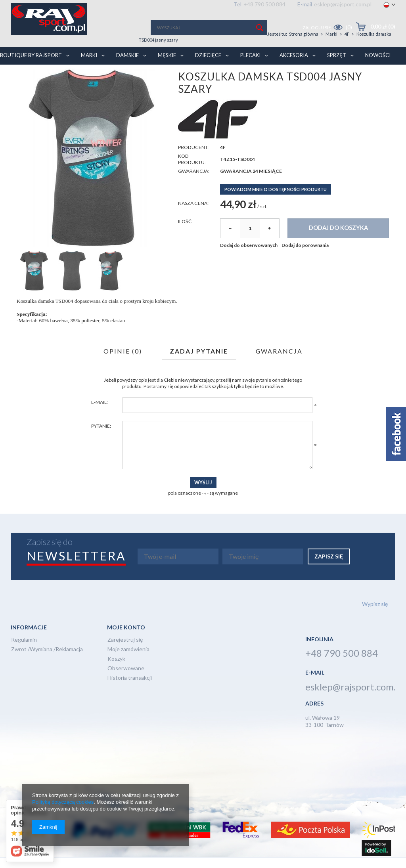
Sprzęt (347, 52)
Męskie (178, 52)
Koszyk (116, 670)
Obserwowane (126, 679)
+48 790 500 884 (264, 4)
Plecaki (261, 52)
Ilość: (185, 232)
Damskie (138, 52)
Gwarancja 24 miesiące (251, 181)
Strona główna (47, 68)
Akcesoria (304, 52)
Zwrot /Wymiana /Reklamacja (47, 660)
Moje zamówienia (128, 660)
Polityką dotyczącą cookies (63, 802)
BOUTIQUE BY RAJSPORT (42, 52)
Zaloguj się (317, 28)
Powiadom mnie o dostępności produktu (276, 200)
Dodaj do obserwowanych (249, 255)
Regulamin (24, 651)
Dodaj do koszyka (338, 238)
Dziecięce (219, 52)
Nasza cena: (193, 214)
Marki (100, 52)
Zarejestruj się (125, 651)
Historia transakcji (130, 689)
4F (90, 68)
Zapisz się (329, 567)
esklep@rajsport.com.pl (343, 4)
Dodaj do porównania (305, 255)
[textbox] (209, 27)
